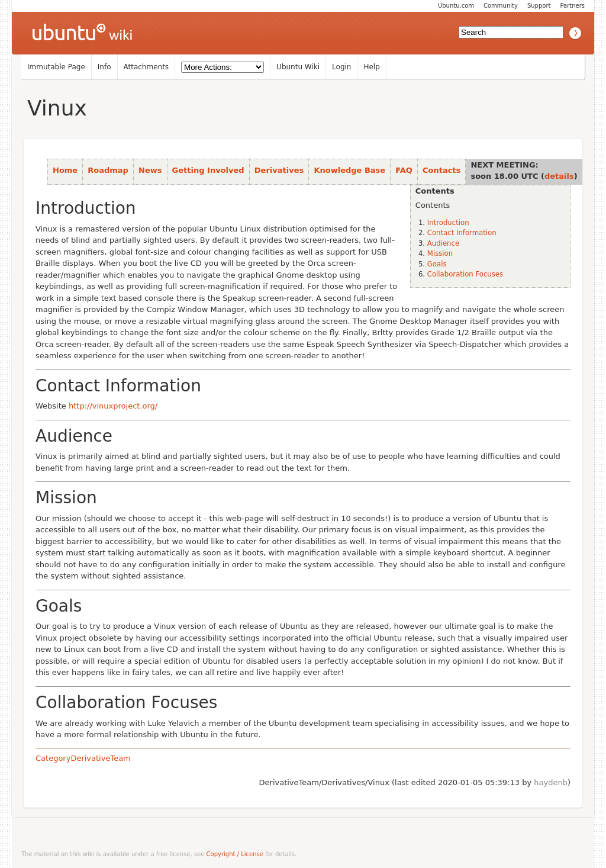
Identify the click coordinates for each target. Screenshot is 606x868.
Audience (443, 243)
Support (539, 6)
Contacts (441, 170)
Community (501, 6)
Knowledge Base (349, 170)
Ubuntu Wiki (298, 67)
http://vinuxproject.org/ (113, 406)
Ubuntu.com (456, 6)
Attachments (146, 67)
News (150, 170)
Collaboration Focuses (465, 274)
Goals (437, 264)
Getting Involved (208, 170)
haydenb (551, 782)
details (559, 176)
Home (65, 170)
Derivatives (279, 170)
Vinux (57, 108)
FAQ (404, 170)
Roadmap (108, 170)
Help (371, 67)
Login (341, 67)
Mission (440, 253)
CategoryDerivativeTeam (83, 758)
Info (104, 67)
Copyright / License (235, 854)
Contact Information (462, 233)
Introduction (448, 223)
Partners (572, 6)
